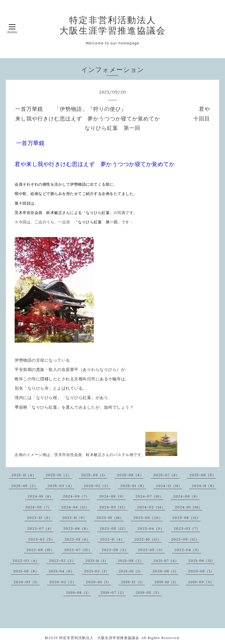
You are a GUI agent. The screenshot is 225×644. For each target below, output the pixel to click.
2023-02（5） (41, 539)
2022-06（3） (115, 550)
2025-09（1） (94, 475)
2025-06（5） (203, 475)
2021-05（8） (26, 571)
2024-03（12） (113, 507)
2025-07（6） (166, 475)
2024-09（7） (76, 496)
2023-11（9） (74, 518)
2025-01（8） (133, 486)
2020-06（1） (165, 571)
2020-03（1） (27, 582)
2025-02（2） (97, 486)
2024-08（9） (112, 496)
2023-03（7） (187, 528)
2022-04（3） (188, 550)
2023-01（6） (77, 539)
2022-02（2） (62, 561)
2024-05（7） (38, 507)
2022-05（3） (151, 550)
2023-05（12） (114, 528)
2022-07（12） (78, 550)
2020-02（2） (63, 582)
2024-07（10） (149, 496)
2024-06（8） (186, 496)
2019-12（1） (133, 582)
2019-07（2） (113, 592)
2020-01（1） (98, 582)
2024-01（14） (189, 507)
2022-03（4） (26, 561)
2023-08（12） (186, 518)
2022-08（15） (40, 550)
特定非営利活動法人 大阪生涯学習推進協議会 (113, 25)
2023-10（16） (110, 518)
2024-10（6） (40, 496)
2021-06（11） (202, 561)
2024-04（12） (75, 507)
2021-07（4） (166, 561)
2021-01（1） (131, 571)
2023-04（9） (151, 528)
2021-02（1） (97, 571)
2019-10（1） (166, 582)
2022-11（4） (112, 539)
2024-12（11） (169, 486)
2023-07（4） (40, 528)
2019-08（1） (78, 592)
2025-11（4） (24, 475)
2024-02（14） (151, 507)
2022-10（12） (148, 539)
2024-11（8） (204, 486)
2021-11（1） (97, 561)
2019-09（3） (201, 582)
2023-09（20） (148, 518)
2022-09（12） (185, 539)
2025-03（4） (61, 486)
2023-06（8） (77, 528)
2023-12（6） (40, 518)
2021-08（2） (131, 561)
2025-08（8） (130, 475)
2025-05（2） (24, 486)
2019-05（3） (149, 592)
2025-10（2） (59, 475)
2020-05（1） (201, 571)
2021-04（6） (62, 571)
